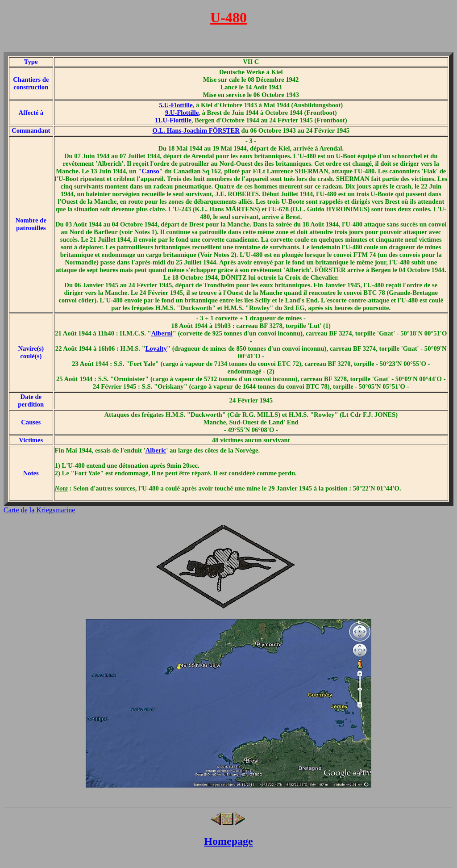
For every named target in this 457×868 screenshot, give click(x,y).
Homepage (228, 841)
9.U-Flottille (182, 113)
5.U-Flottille (176, 105)
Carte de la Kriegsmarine (39, 510)
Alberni (162, 333)
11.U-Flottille (173, 120)
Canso (150, 171)
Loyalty (156, 348)
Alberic (156, 450)
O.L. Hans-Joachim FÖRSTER (196, 130)
